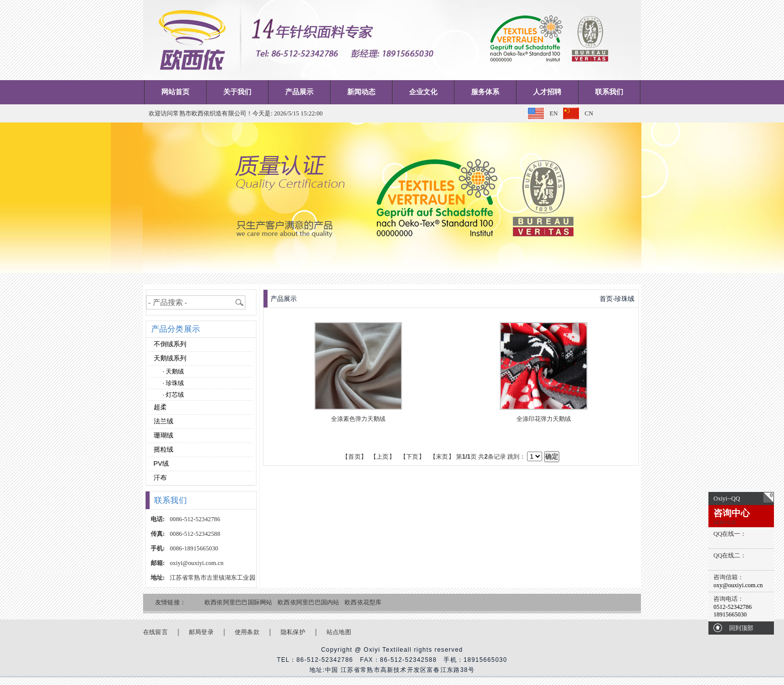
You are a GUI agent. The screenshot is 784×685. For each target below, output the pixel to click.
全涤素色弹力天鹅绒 (358, 419)
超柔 (159, 407)
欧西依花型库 (363, 602)
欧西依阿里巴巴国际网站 (239, 602)
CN (589, 113)
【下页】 (412, 457)
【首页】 (354, 457)
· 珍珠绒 (174, 383)
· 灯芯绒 (174, 395)
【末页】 (442, 457)
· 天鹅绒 (174, 371)
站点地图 (339, 632)
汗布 (159, 478)
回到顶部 (741, 628)
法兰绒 (162, 421)
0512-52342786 (733, 607)
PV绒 (160, 463)
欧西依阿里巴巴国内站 (308, 602)
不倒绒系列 (169, 344)
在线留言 (155, 632)
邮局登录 (201, 632)
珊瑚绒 (162, 435)
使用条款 (247, 632)
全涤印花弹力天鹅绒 (544, 419)
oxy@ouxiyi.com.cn (738, 585)
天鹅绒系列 (169, 358)
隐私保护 (293, 632)
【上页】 (383, 457)
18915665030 (730, 614)
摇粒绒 (162, 449)
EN (554, 113)
